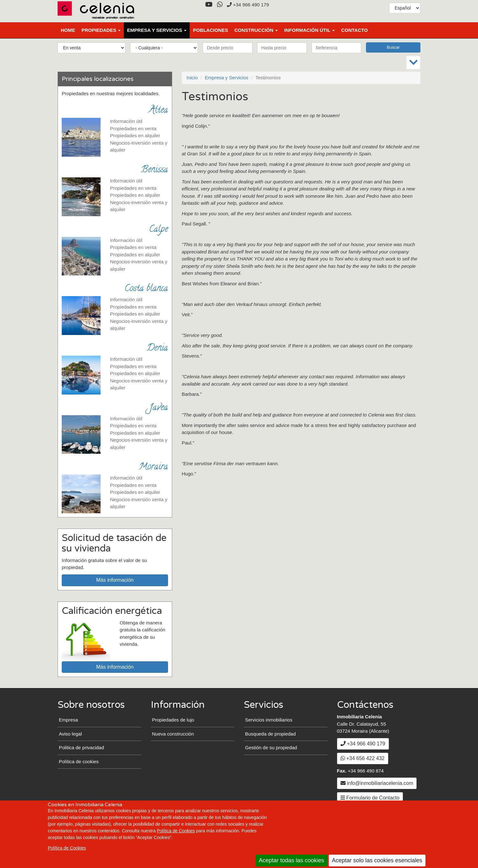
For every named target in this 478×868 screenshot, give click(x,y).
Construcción (256, 30)
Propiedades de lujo (173, 720)
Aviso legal (70, 734)
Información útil (309, 30)
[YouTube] (209, 5)
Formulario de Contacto (370, 798)
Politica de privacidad (81, 747)
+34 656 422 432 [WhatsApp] (363, 758)
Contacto (355, 30)
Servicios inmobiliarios (269, 720)
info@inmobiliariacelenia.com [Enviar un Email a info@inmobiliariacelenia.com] (377, 783)
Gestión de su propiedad (271, 747)
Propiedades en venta (133, 128)
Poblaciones (210, 30)
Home (68, 30)
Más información (115, 580)
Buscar (393, 47)
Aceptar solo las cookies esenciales (377, 860)
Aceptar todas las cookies (291, 860)
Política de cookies (79, 761)
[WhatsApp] (220, 5)
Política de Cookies (176, 831)
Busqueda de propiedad (270, 734)
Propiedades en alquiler (135, 135)
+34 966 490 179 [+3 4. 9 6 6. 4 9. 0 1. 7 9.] (248, 5)
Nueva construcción (173, 734)
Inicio (192, 78)
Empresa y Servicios (157, 30)
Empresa (68, 720)
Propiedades (101, 30)
